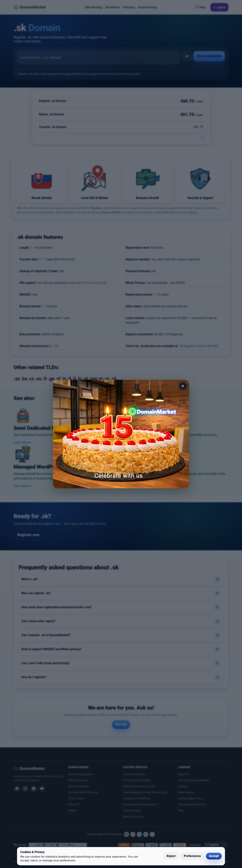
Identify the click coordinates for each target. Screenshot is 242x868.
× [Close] (183, 386)
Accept (214, 856)
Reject (171, 856)
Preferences (192, 856)
